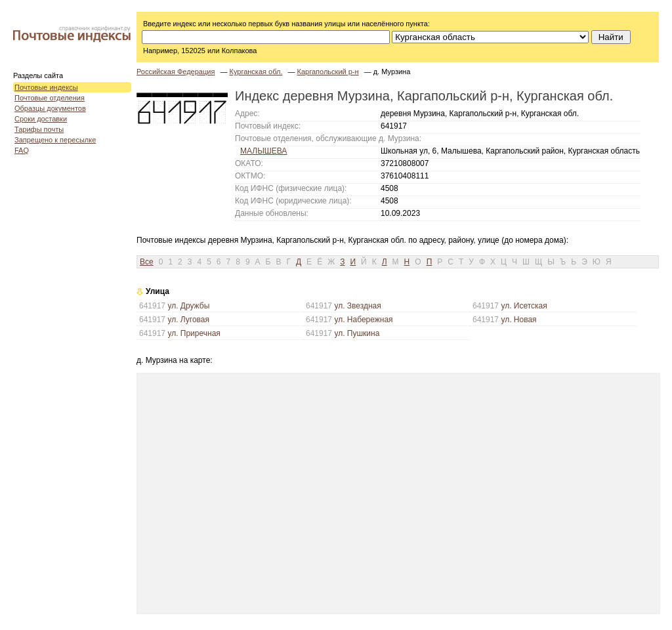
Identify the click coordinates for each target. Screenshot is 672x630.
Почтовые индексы (46, 87)
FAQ (22, 150)
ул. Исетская (524, 306)
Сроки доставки (41, 119)
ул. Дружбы (188, 306)
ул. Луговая (188, 320)
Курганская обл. (256, 72)
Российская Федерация (176, 72)
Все (147, 262)
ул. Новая (518, 320)
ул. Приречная (194, 333)
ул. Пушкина (357, 333)
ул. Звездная (357, 306)
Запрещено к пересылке (55, 140)
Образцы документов (50, 108)
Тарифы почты (39, 129)
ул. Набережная (363, 320)
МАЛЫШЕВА (263, 151)
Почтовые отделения (50, 98)
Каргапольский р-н (328, 72)
